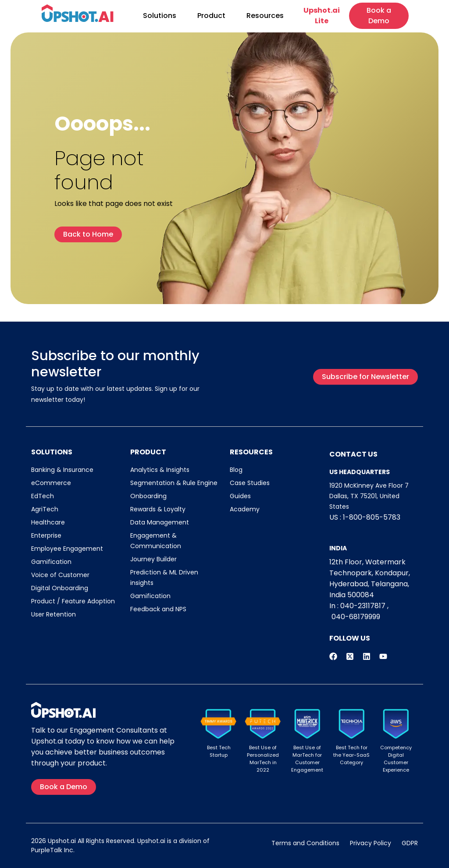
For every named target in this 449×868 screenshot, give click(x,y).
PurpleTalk (47, 850)
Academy (245, 509)
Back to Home (88, 234)
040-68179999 (356, 617)
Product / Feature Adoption (73, 601)
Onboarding (148, 496)
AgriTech (45, 509)
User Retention (53, 614)
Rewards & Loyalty (158, 509)
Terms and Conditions (305, 843)
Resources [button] (265, 16)
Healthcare (48, 522)
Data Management (160, 522)
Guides (240, 496)
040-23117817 (363, 606)
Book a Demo (379, 16)
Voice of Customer (60, 575)
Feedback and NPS (158, 609)
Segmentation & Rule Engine (174, 483)
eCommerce (51, 483)
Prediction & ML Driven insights (164, 577)
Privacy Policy (371, 843)
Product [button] (211, 16)
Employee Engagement (67, 549)
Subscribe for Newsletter (365, 377)
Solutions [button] (160, 16)
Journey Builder (153, 559)
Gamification (51, 562)
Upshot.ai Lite (322, 16)
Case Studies (250, 483)
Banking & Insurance (62, 470)
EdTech (43, 496)
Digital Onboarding (60, 588)
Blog (236, 470)
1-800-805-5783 (372, 517)
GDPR (410, 843)
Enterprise (46, 535)
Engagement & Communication (156, 541)
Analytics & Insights (160, 470)
